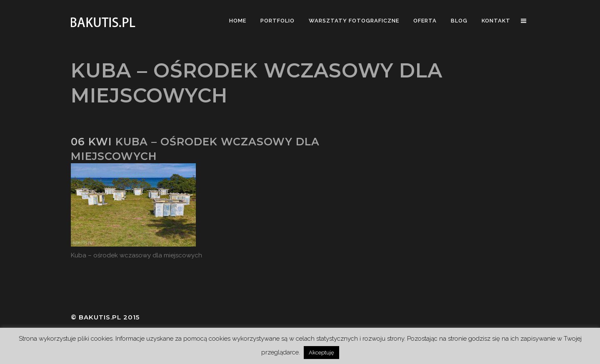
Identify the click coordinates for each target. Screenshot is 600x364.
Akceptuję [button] (321, 353)
